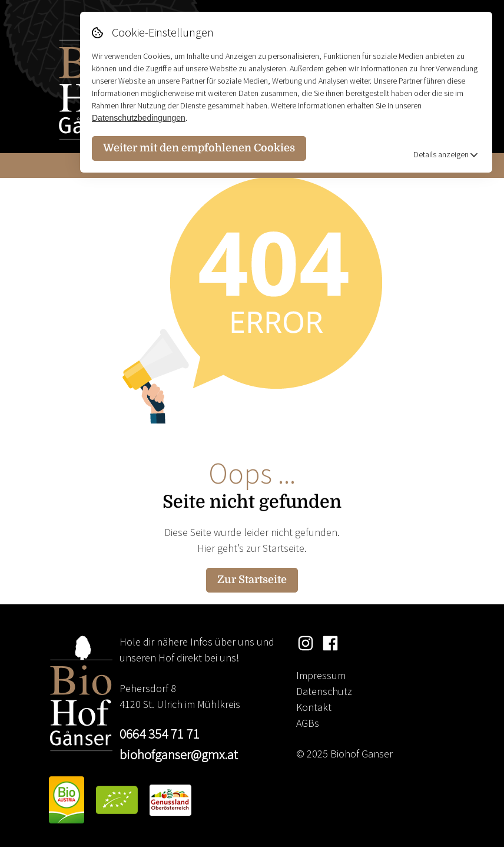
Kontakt (314, 707)
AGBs (308, 723)
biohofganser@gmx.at (179, 754)
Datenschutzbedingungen (139, 118)
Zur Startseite (252, 580)
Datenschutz (324, 691)
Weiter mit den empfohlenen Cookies (199, 148)
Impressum (321, 675)
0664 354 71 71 (160, 734)
